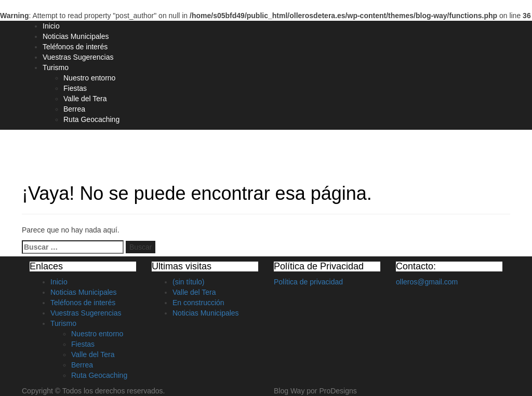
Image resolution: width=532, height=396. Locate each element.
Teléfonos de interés (75, 47)
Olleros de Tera (67, 149)
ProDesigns (338, 391)
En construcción (198, 303)
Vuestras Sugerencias (78, 57)
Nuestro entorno (89, 78)
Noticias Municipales (76, 36)
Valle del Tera (85, 99)
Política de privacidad (308, 282)
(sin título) (188, 282)
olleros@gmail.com (427, 282)
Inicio (51, 26)
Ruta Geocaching (91, 119)
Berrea (74, 109)
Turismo (56, 67)
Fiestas (75, 88)
